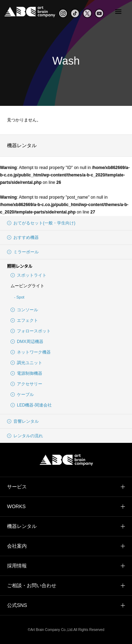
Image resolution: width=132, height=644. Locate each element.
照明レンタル (20, 266)
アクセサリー (26, 384)
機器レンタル (22, 145)
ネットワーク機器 (31, 352)
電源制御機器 (26, 373)
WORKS (16, 506)
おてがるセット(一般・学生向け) (41, 223)
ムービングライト (27, 286)
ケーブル (22, 395)
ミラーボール (23, 252)
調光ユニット (26, 363)
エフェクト (24, 320)
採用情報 (17, 566)
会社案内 (17, 546)
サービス (17, 487)
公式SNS (17, 605)
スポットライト (29, 275)
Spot (20, 297)
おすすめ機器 (23, 237)
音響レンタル (23, 421)
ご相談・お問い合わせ (32, 585)
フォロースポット (31, 331)
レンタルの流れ (25, 436)
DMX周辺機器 (27, 342)
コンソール (24, 310)
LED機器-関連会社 (31, 405)
